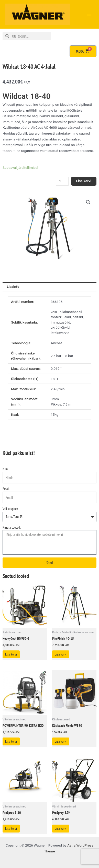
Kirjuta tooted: (12, 527)
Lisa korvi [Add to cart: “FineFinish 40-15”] (61, 654)
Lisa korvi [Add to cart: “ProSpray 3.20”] (11, 828)
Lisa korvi (84, 181)
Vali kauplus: (10, 509)
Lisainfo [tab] (13, 287)
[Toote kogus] (62, 181)
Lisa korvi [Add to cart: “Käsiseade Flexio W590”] (61, 741)
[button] (88, 202)
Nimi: (6, 469)
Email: (6, 489)
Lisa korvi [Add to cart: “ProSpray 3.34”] (61, 828)
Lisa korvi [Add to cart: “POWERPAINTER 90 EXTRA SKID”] (11, 741)
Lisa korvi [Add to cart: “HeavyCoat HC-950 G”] (11, 654)
